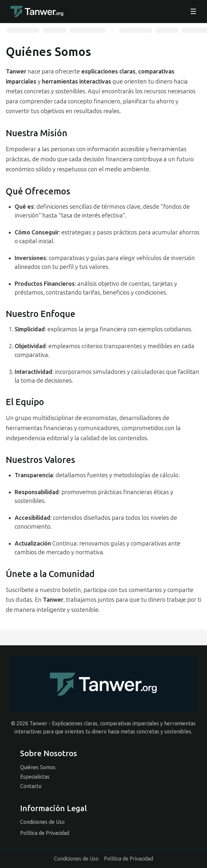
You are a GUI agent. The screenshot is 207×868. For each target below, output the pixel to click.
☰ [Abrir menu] (193, 12)
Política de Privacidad (45, 833)
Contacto (31, 786)
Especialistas (35, 777)
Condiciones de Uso (42, 822)
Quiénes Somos (38, 767)
